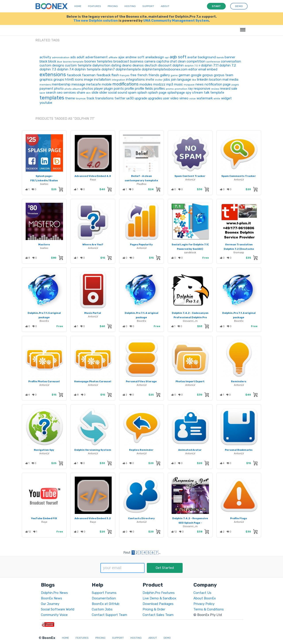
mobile (107, 84)
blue (60, 62)
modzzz (159, 84)
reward (225, 89)
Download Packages (158, 604)
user (166, 98)
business (137, 61)
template (217, 93)
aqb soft (178, 57)
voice (192, 99)
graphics (46, 80)
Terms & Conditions (209, 609)
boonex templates (98, 61)
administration (61, 58)
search (51, 93)
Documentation (104, 598)
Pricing (113, 6)
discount (165, 65)
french (142, 75)
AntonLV (190, 180)
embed (212, 69)
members (45, 85)
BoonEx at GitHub (106, 604)
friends (154, 75)
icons (79, 80)
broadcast (121, 61)
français (125, 75)
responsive (202, 89)
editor (193, 69)
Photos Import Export (190, 381)
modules (146, 84)
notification (213, 84)
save (42, 93)
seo (60, 93)
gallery (165, 75)
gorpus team (224, 75)
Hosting (130, 6)
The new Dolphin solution (96, 21)
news (200, 84)
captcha (163, 61)
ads (73, 57)
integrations (135, 80)
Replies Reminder (141, 450)
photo (59, 89)
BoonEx (44, 321)
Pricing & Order (154, 609)
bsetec (44, 184)
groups (59, 80)
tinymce (81, 99)
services (70, 93)
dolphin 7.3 (48, 69)
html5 (70, 80)
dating (116, 65)
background (207, 57)
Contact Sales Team (158, 615)
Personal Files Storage (141, 381)
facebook (74, 75)
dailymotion (101, 65)
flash (115, 75)
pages (235, 85)
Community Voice (54, 615)
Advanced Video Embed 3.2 (93, 518)
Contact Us (202, 593)
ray (190, 89)
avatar (192, 57)
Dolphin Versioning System (93, 450)
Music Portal (93, 313)
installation (102, 80)
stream (198, 93)
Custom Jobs (102, 609)
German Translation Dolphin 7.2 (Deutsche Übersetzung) (239, 249)
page (227, 84)
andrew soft (135, 57)
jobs (167, 80)
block (52, 61)
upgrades (155, 98)
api (167, 58)
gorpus (208, 75)
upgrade (141, 98)
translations (104, 98)
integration (119, 80)
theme (70, 98)
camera (150, 61)
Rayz (93, 180)
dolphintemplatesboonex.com (165, 69)
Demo (167, 638)
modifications (126, 84)
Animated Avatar (190, 450)
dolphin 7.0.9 (192, 66)
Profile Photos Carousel (44, 381)
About (165, 6)
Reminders (239, 381)
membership (61, 84)
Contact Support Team (109, 615)
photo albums (73, 89)
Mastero (44, 244)
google (196, 75)
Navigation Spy (44, 450)
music (178, 84)
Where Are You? (93, 244)
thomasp (239, 252)
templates (52, 98)
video (174, 98)
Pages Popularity (141, 244)
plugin (108, 89)
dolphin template (88, 69)
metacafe (93, 84)
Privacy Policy (204, 604)
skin (88, 93)
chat (173, 61)
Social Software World (58, 609)
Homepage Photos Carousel (93, 381)
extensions (53, 74)
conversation (231, 61)
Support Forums (104, 593)
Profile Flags (239, 518)
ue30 (130, 98)
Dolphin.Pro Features (159, 593)
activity (45, 57)
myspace (189, 85)
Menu (242, 27)
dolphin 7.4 (65, 69)
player (98, 89)
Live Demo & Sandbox (159, 598)
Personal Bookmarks (239, 450)
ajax (121, 57)
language (184, 80)
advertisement (97, 57)
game (174, 75)
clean (182, 61)
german (184, 75)
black (43, 61)
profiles (159, 89)
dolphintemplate (128, 69)
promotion (181, 89)
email (202, 69)
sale (234, 89)
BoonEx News (52, 598)
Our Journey (50, 604)
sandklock (190, 252)
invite (150, 80)
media (234, 80)
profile (129, 89)
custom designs (52, 65)
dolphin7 (108, 69)
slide (95, 93)
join (174, 80)
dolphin (178, 65)
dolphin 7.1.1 (210, 65)
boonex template (73, 62)
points (119, 89)
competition (196, 61)
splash (142, 93)
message (78, 84)
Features (95, 6)
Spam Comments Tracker (239, 176)
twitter (120, 98)
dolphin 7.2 (228, 65)
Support (148, 6)
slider (103, 93)
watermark (205, 98)
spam (132, 93)
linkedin (203, 80)
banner (230, 57)
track (90, 98)
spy (188, 93)
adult (81, 57)
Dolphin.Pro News (54, 593)
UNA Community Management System (176, 21)
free (133, 75)
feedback (103, 75)
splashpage (176, 93)
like (194, 80)
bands (220, 58)
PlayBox (141, 184)
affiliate (113, 58)
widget (226, 98)
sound (122, 93)
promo (170, 89)
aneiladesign (155, 57)
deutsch (151, 65)
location (215, 80)
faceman (89, 75)
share (81, 93)
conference (213, 62)
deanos (138, 65)
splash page (157, 93)
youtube (46, 103)
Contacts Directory (141, 518)
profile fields (144, 89)
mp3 (170, 84)
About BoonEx (205, 598)
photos (87, 89)
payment (46, 89)
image (89, 80)
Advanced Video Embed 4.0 (93, 176)
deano (127, 65)
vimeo (184, 98)
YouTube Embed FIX (44, 518)
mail (225, 80)
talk (207, 93)
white (217, 99)
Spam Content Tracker (190, 176)
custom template (78, 65)
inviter (159, 80)
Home (78, 6)
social (112, 93)
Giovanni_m (190, 321)
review (215, 89)
